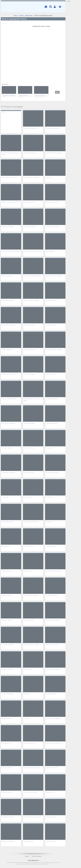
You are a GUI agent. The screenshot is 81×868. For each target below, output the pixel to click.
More (57, 92)
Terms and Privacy (36, 856)
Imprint (27, 856)
